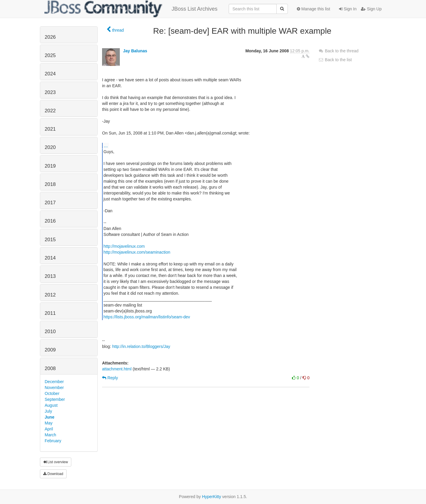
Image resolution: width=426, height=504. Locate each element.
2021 (50, 129)
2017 (50, 203)
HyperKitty (212, 497)
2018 (50, 184)
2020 (50, 147)
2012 (50, 295)
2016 (50, 221)
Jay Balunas (135, 51)
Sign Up (371, 9)
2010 (50, 332)
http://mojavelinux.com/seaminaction (137, 252)
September (55, 399)
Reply (110, 378)
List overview (56, 462)
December (54, 382)
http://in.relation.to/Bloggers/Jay (141, 346)
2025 (50, 55)
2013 (50, 276)
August (51, 405)
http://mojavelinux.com (124, 246)
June (50, 417)
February (53, 441)
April (49, 429)
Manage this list (313, 9)
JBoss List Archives (131, 9)
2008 (50, 368)
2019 (50, 166)
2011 (50, 313)
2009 (50, 350)
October (52, 393)
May (49, 423)
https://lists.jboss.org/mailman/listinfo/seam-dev (147, 317)
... (106, 145)
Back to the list (335, 60)
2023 (50, 92)
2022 (50, 111)
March (50, 435)
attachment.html (117, 369)
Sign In (348, 9)
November (54, 388)
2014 (50, 258)
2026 (50, 37)
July (48, 411)
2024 (50, 74)
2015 (50, 240)
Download (53, 474)
